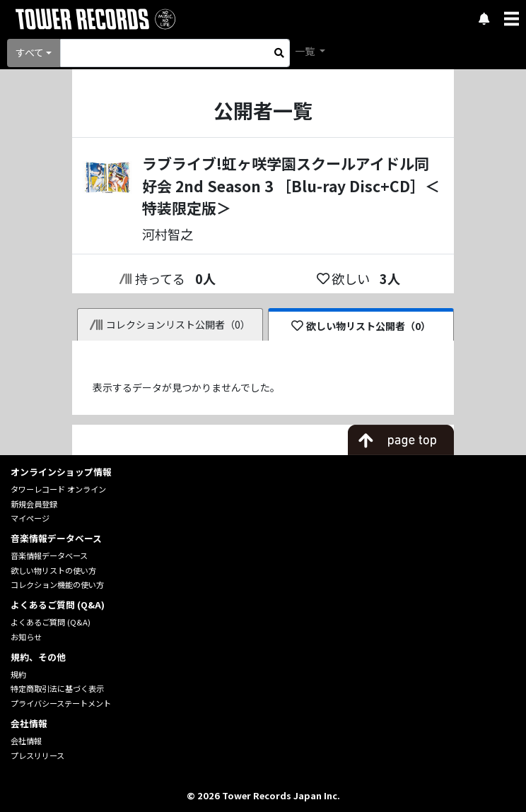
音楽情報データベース (49, 555)
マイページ (30, 518)
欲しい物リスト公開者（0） (361, 326)
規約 (18, 674)
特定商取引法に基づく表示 (57, 688)
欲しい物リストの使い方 (53, 570)
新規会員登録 (34, 504)
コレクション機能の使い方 (57, 584)
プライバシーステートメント (61, 703)
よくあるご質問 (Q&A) (51, 622)
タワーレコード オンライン (58, 489)
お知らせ (26, 637)
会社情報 (26, 741)
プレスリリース (37, 755)
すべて (30, 52)
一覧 (306, 51)
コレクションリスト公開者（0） (170, 324)
